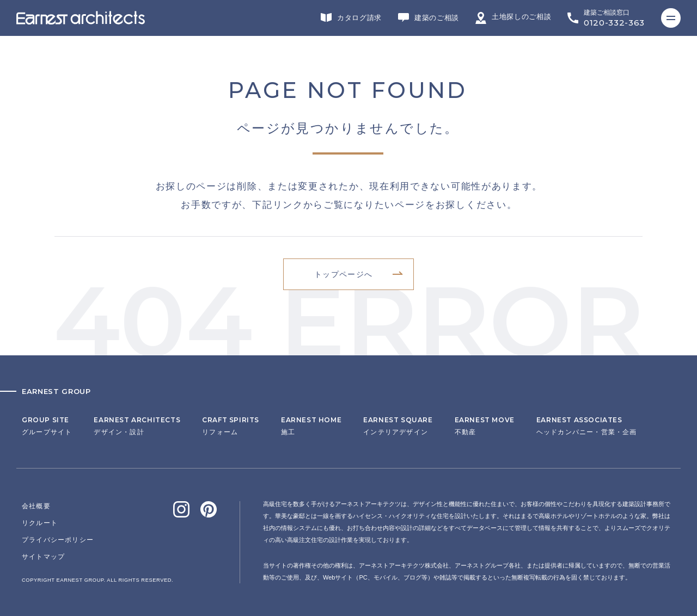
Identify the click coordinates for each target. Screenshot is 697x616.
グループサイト (47, 426)
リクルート (40, 523)
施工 (311, 426)
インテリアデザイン (398, 426)
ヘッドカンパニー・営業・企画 (587, 426)
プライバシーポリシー (58, 540)
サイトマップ (43, 557)
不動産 (485, 426)
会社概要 (36, 506)
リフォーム (231, 426)
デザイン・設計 (137, 426)
